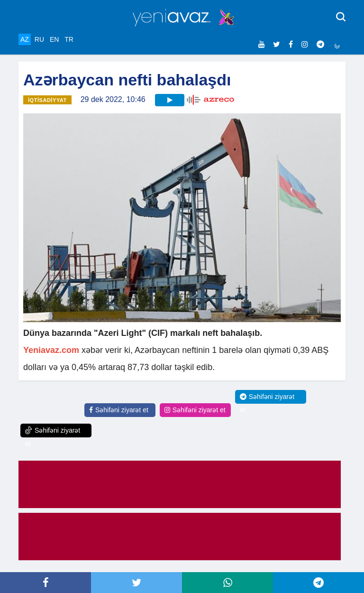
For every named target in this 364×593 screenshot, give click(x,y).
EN (54, 39)
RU (39, 39)
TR (69, 39)
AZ (25, 39)
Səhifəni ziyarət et (119, 410)
